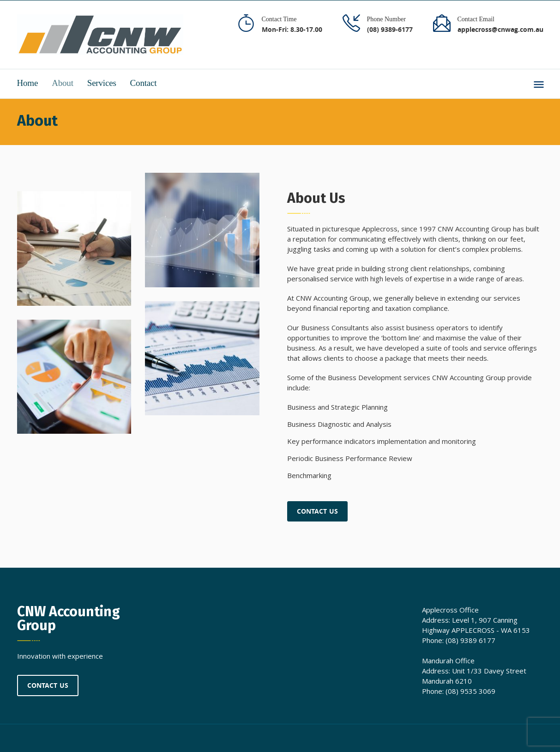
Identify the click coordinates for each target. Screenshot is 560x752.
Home (28, 83)
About (63, 83)
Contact (144, 83)
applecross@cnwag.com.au (500, 29)
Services (102, 83)
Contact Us (317, 511)
